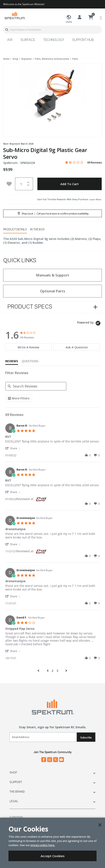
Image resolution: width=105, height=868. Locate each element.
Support (16, 782)
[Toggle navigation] (101, 18)
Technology (54, 40)
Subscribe (86, 738)
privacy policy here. (43, 845)
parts (75, 59)
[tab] (28, 347)
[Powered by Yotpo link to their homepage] (89, 324)
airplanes (27, 59)
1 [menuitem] (48, 671)
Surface (28, 40)
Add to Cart (70, 184)
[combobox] (52, 30)
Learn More (95, 199)
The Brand (17, 792)
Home (6, 59)
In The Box (37, 230)
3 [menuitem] (57, 671)
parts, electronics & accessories (52, 59)
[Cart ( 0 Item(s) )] (91, 17)
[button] (13, 448)
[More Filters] (19, 398)
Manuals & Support (53, 275)
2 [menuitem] (52, 671)
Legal (14, 801)
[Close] (100, 825)
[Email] (43, 737)
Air (10, 40)
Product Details (15, 230)
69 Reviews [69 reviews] (95, 163)
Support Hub (83, 40)
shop (15, 59)
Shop (13, 773)
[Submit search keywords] (7, 30)
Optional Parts (53, 291)
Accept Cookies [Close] (53, 856)
